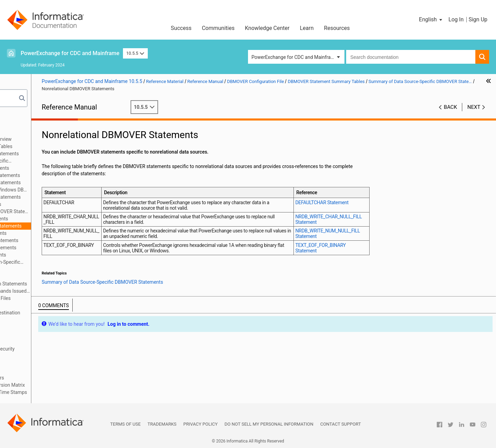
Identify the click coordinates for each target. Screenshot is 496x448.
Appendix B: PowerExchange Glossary (52, 399)
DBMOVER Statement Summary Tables (63, 146)
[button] (431, 20)
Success (181, 28)
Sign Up (478, 19)
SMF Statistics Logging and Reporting (52, 327)
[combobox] (411, 57)
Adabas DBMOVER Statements (69, 168)
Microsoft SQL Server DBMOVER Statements (80, 211)
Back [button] (451, 107)
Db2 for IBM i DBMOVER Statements (74, 183)
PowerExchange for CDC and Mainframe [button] (294, 57)
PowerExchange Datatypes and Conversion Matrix (65, 385)
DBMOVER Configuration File (42, 132)
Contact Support (341, 424)
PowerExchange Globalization (43, 371)
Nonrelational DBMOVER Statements (75, 226)
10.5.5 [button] (135, 53)
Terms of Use (125, 424)
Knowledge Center (267, 28)
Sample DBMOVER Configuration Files (63, 298)
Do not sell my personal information (269, 424)
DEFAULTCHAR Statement (358, 202)
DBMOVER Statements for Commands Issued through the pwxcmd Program (73, 291)
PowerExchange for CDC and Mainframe (70, 53)
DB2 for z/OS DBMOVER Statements (74, 197)
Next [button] (474, 107)
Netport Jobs (25, 305)
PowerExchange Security (38, 334)
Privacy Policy (200, 424)
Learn (307, 28)
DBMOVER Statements (46, 277)
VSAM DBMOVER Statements (67, 255)
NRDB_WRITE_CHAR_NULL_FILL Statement (360, 219)
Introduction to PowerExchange (45, 125)
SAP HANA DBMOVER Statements (72, 248)
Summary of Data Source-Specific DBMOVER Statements (61, 161)
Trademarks (162, 424)
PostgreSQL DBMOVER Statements (73, 240)
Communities (218, 28)
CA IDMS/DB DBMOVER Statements (74, 175)
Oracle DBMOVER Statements (67, 233)
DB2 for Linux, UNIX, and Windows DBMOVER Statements (80, 190)
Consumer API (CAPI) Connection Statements (71, 284)
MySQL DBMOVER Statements (68, 219)
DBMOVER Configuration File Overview (63, 139)
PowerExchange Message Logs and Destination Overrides (62, 316)
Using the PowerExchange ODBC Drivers (54, 378)
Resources (337, 28)
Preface (20, 117)
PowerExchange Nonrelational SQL (49, 356)
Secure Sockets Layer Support (43, 342)
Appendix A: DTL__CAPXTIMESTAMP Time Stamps (66, 392)
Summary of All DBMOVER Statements (70, 154)
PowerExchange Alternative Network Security (59, 349)
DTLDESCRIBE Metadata (38, 363)
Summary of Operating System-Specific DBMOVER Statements (68, 263)
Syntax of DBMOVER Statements (57, 269)
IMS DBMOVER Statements (65, 204)
